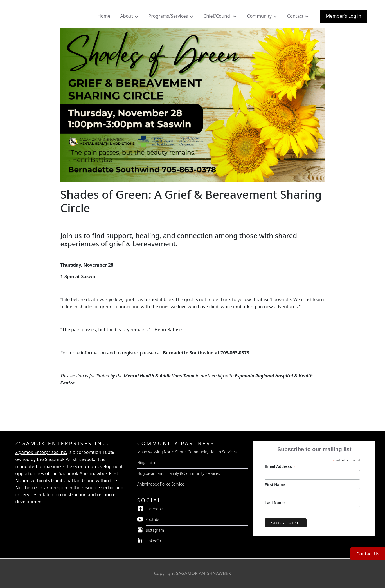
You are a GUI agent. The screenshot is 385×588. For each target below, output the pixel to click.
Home (104, 16)
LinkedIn (153, 541)
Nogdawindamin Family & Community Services (179, 473)
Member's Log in (344, 16)
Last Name (275, 503)
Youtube (153, 519)
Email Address (280, 467)
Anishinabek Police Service (161, 484)
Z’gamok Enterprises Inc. (41, 452)
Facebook (154, 509)
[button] (130, 17)
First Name (275, 485)
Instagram (155, 530)
